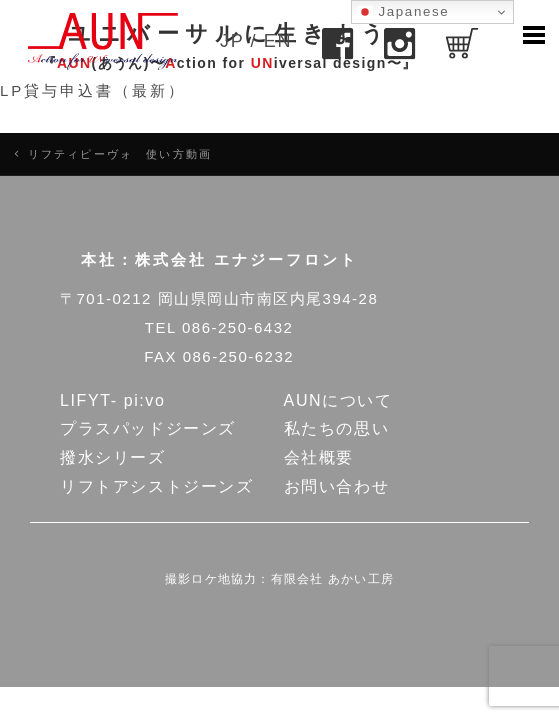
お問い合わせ (337, 486)
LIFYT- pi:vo (112, 400)
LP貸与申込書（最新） (93, 90)
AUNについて (338, 400)
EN (278, 41)
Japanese (403, 12)
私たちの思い (337, 428)
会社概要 (319, 457)
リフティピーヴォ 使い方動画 (120, 154)
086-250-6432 (237, 327)
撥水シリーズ (113, 457)
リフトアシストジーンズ (157, 486)
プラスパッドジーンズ (148, 428)
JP (232, 41)
